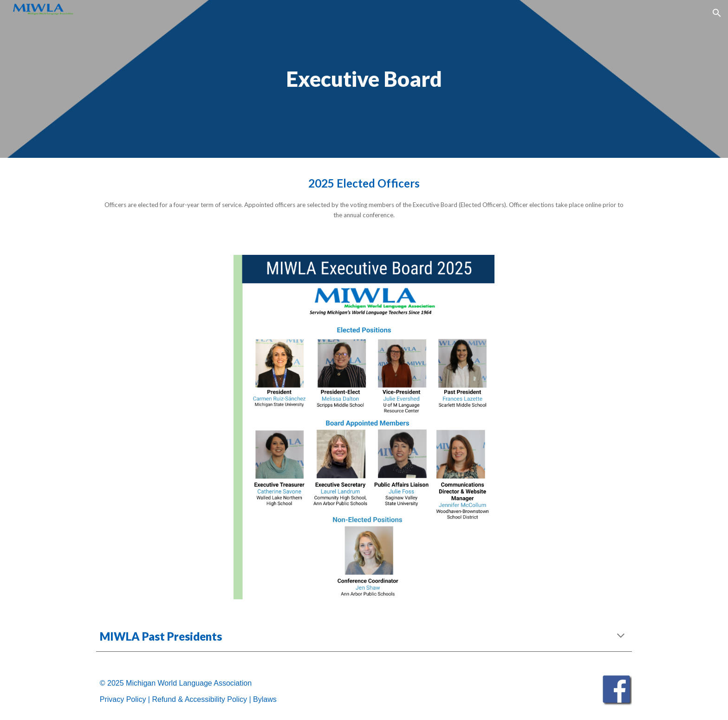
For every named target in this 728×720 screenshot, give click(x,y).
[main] (364, 79)
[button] (717, 13)
